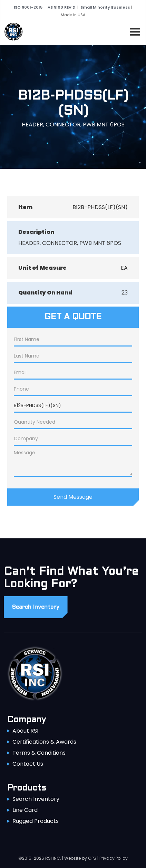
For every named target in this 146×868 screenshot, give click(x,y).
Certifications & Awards (44, 742)
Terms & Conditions (39, 753)
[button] (134, 31)
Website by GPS (80, 858)
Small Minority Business (105, 7)
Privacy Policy (114, 858)
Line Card (25, 810)
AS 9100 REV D (61, 7)
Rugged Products (36, 821)
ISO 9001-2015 (28, 7)
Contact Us (28, 764)
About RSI (25, 731)
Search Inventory (36, 799)
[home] (12, 32)
